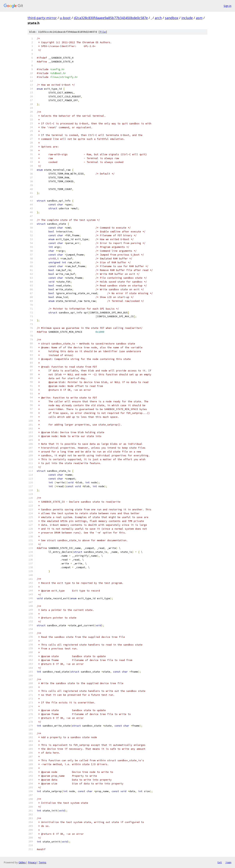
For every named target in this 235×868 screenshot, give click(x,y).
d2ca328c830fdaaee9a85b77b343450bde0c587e (111, 18)
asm (199, 18)
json (228, 862)
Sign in (227, 6)
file (103, 32)
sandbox (172, 18)
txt (220, 862)
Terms (42, 862)
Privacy (32, 862)
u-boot (65, 18)
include (187, 18)
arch (158, 18)
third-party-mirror (42, 18)
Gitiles (22, 862)
